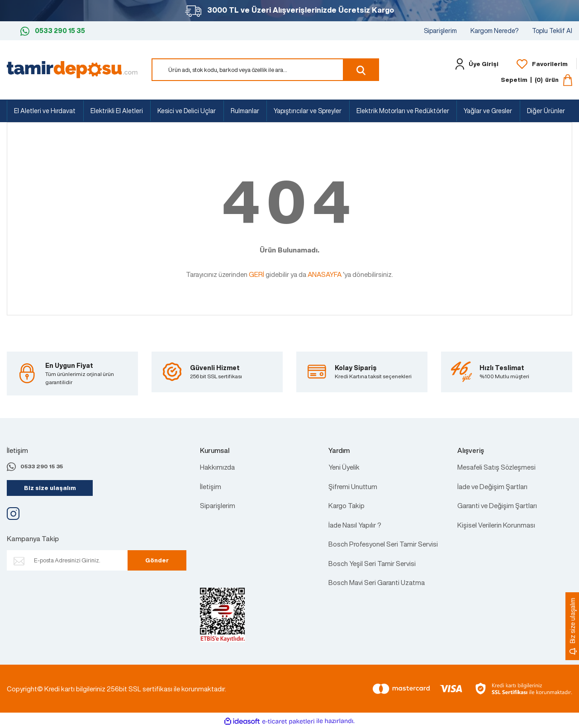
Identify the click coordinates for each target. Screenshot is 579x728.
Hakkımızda (217, 467)
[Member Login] (475, 64)
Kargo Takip (346, 505)
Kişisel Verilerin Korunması (496, 525)
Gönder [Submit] (157, 560)
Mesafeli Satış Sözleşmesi (496, 467)
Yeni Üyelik (344, 467)
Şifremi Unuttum (353, 486)
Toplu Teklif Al (552, 31)
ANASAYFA (325, 274)
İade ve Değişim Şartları (492, 486)
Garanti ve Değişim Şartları (497, 505)
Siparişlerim (440, 31)
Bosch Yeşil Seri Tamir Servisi (372, 563)
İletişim (211, 486)
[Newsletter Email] (74, 560)
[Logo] (72, 69)
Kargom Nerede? (494, 31)
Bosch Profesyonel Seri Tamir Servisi (383, 544)
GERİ (256, 274)
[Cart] (536, 80)
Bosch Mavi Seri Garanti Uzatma (377, 582)
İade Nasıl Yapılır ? (355, 525)
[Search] (265, 70)
